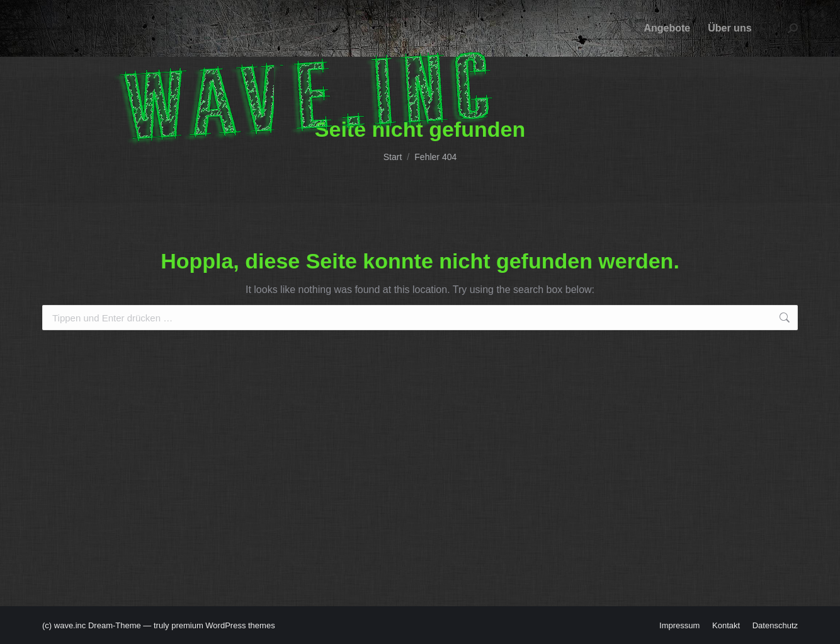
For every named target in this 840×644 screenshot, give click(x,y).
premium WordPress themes (223, 625)
